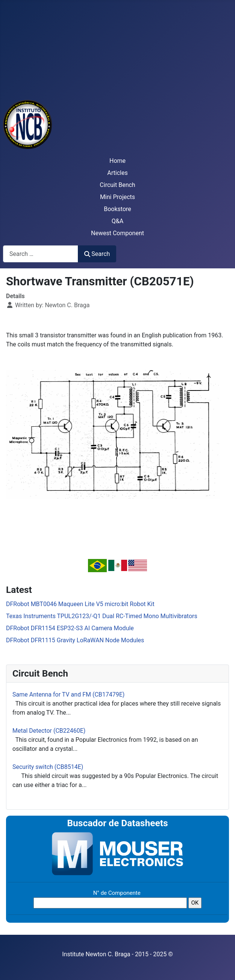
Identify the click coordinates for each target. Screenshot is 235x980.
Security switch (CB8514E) (48, 767)
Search (97, 254)
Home (117, 161)
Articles (117, 173)
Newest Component (117, 233)
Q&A (117, 221)
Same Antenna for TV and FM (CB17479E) (68, 694)
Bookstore (117, 209)
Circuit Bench (117, 185)
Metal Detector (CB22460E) (49, 731)
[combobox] (41, 254)
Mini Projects (117, 197)
